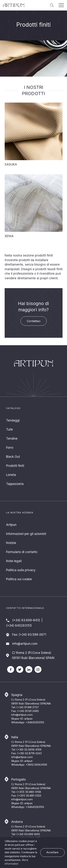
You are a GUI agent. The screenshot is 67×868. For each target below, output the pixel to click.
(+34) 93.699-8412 (26, 620)
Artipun (11, 525)
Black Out (13, 457)
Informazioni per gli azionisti (26, 534)
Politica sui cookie (19, 579)
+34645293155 (35, 722)
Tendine (12, 439)
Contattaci (34, 321)
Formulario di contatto (22, 552)
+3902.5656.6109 (36, 765)
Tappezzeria (15, 484)
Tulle (9, 429)
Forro (10, 448)
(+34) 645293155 (19, 626)
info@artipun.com (25, 644)
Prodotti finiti (15, 466)
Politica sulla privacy (21, 570)
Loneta (11, 475)
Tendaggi (13, 420)
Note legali (14, 561)
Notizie (11, 543)
